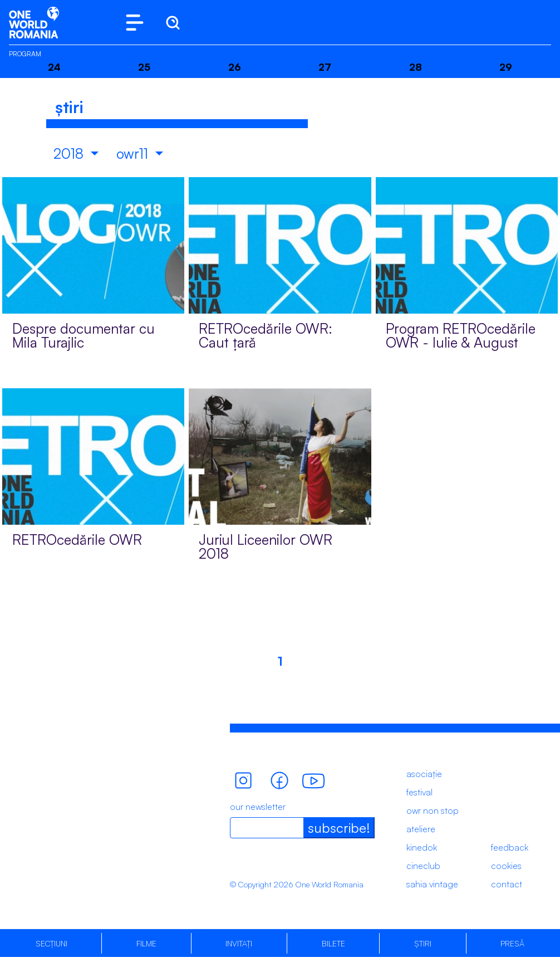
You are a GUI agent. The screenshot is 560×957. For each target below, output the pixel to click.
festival (419, 792)
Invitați (239, 943)
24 (54, 67)
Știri (423, 943)
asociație (424, 774)
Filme (146, 943)
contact (507, 884)
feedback (510, 847)
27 (325, 67)
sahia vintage (432, 884)
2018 (70, 153)
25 (144, 67)
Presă (512, 943)
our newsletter (258, 807)
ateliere (421, 829)
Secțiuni (51, 943)
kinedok (422, 847)
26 (235, 67)
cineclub (423, 866)
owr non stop (433, 810)
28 (416, 67)
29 (506, 67)
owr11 (134, 153)
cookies (506, 866)
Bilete (333, 943)
